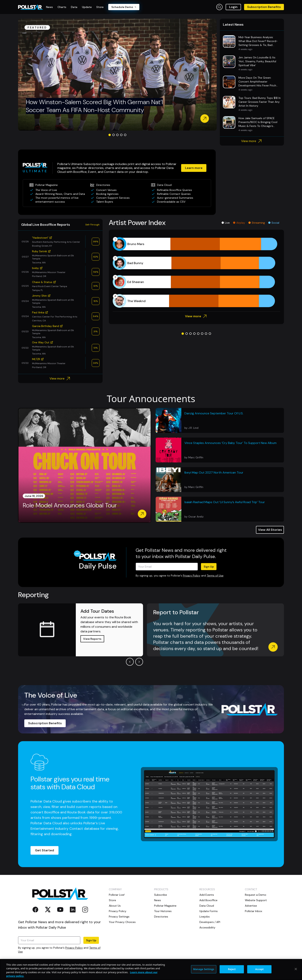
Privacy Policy (192, 576)
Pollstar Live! (117, 895)
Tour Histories (163, 911)
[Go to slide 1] (110, 135)
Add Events (207, 895)
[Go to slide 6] (202, 334)
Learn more (194, 168)
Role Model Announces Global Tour (70, 505)
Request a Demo (256, 895)
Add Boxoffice (208, 900)
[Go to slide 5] (125, 135)
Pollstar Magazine (165, 906)
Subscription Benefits (264, 7)
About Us (115, 906)
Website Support (256, 900)
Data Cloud (207, 906)
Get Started (45, 850)
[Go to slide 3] (117, 135)
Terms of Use (215, 576)
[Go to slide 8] (210, 334)
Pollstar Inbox (254, 911)
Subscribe (161, 895)
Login (233, 7)
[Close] (296, 969)
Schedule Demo (124, 7)
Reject (232, 969)
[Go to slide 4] (121, 135)
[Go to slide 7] (206, 334)
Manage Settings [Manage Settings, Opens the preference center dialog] (204, 969)
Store (112, 900)
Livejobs (205, 917)
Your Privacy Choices (122, 922)
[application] (196, 272)
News (158, 900)
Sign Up (209, 567)
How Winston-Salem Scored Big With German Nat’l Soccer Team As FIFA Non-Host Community (94, 106)
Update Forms (209, 911)
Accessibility (207, 927)
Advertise (251, 906)
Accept (259, 969)
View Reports (92, 639)
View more (252, 141)
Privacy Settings (119, 917)
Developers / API (210, 922)
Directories (161, 917)
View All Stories (270, 530)
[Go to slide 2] (113, 135)
